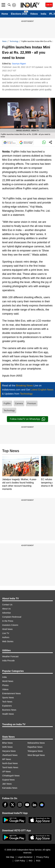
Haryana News (9, 751)
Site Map (10, 857)
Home (5, 14)
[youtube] (27, 805)
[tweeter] (12, 805)
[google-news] (42, 805)
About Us (6, 609)
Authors (6, 637)
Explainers (7, 706)
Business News (9, 710)
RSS (38, 861)
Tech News (7, 702)
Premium (32, 403)
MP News (7, 759)
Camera (19, 403)
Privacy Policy (43, 857)
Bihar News (7, 743)
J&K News (7, 784)
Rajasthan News (35, 747)
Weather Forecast (10, 656)
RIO (31, 861)
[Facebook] (5, 805)
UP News (6, 772)
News (4, 41)
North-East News (10, 763)
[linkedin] (34, 805)
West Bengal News (36, 755)
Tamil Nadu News (10, 767)
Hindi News (7, 629)
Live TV (6, 633)
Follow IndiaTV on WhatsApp (27, 419)
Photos (5, 685)
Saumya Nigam (19, 64)
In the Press (8, 621)
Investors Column (10, 625)
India (43, 14)
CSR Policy (20, 861)
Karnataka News (10, 788)
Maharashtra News (36, 743)
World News (8, 681)
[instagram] (20, 805)
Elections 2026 (19, 14)
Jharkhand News (10, 755)
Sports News (8, 698)
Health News (8, 714)
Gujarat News (8, 780)
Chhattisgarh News (11, 776)
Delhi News (7, 747)
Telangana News (35, 751)
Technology (14, 41)
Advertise (6, 613)
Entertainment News (11, 693)
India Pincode (8, 661)
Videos (34, 14)
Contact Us (7, 605)
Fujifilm (7, 403)
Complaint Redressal (12, 617)
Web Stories (8, 641)
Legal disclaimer (25, 857)
